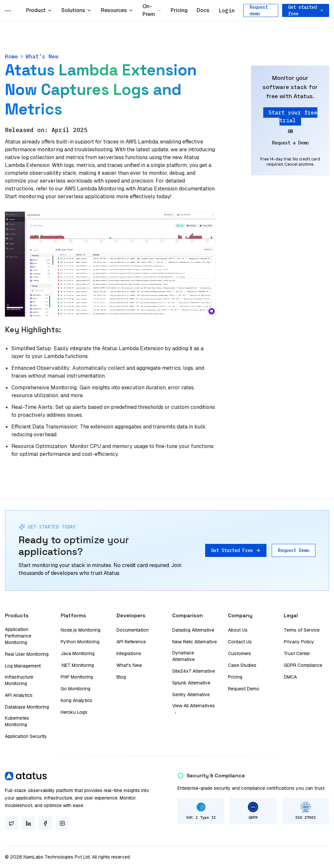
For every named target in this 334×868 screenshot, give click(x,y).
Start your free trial (293, 116)
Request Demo (294, 550)
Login (227, 10)
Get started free (306, 10)
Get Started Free (236, 550)
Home (11, 56)
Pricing (179, 10)
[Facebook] (45, 823)
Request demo (259, 10)
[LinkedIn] (28, 823)
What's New (42, 56)
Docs (203, 10)
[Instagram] (62, 823)
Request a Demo (290, 143)
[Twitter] (11, 823)
